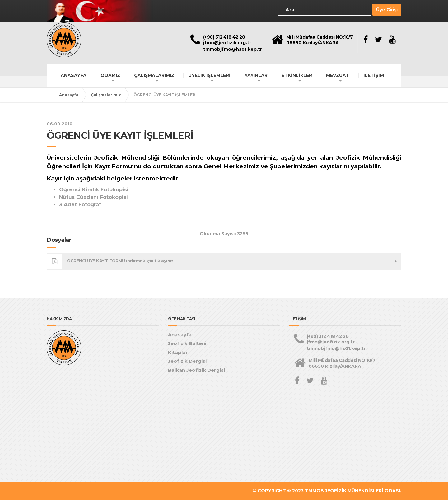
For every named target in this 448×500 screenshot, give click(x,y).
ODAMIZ (110, 75)
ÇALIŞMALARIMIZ (154, 75)
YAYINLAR (256, 75)
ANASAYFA (74, 75)
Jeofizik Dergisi (187, 361)
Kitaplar (178, 352)
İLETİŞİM (374, 75)
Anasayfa (69, 95)
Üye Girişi (387, 10)
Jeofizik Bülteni (187, 343)
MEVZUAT (338, 75)
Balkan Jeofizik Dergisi (196, 370)
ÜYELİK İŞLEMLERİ (209, 75)
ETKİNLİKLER (297, 75)
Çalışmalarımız (106, 95)
